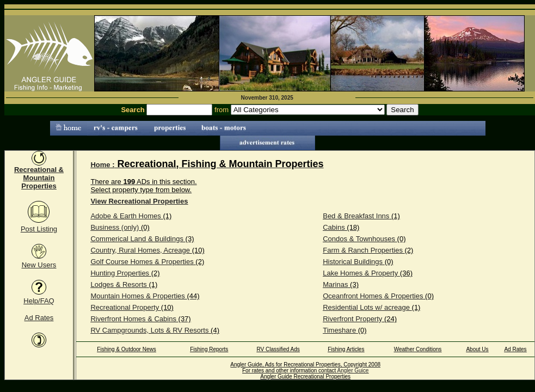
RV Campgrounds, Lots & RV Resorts (149, 330)
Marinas (335, 284)
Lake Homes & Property (360, 273)
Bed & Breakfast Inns (356, 216)
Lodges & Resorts (118, 284)
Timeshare (339, 330)
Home (100, 165)
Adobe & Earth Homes (125, 216)
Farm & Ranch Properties (363, 250)
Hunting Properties (120, 273)
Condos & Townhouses (359, 239)
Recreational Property (125, 307)
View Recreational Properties (139, 201)
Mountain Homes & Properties (137, 296)
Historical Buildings (353, 262)
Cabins (334, 227)
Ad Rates (39, 318)
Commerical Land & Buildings (137, 239)
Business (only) (115, 227)
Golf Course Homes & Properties (142, 262)
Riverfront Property (352, 319)
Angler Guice (353, 370)
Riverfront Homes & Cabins (133, 319)
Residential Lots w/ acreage (366, 307)
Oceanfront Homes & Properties (373, 296)
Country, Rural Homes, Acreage (140, 250)
